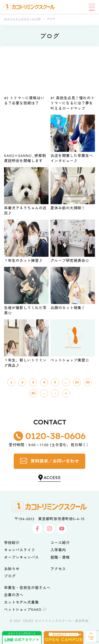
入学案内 (58, 550)
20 (88, 382)
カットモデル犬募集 (21, 602)
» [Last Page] (66, 393)
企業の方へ (14, 595)
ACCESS (52, 477)
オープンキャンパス (21, 557)
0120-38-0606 (55, 436)
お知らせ (12, 569)
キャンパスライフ (20, 550)
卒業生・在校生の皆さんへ (27, 587)
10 (77, 382)
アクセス (58, 569)
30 (33, 393)
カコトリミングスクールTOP (23, 19)
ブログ (10, 576)
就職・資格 (60, 557)
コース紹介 (60, 542)
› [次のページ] (55, 393)
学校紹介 (12, 542)
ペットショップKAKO (23, 609)
